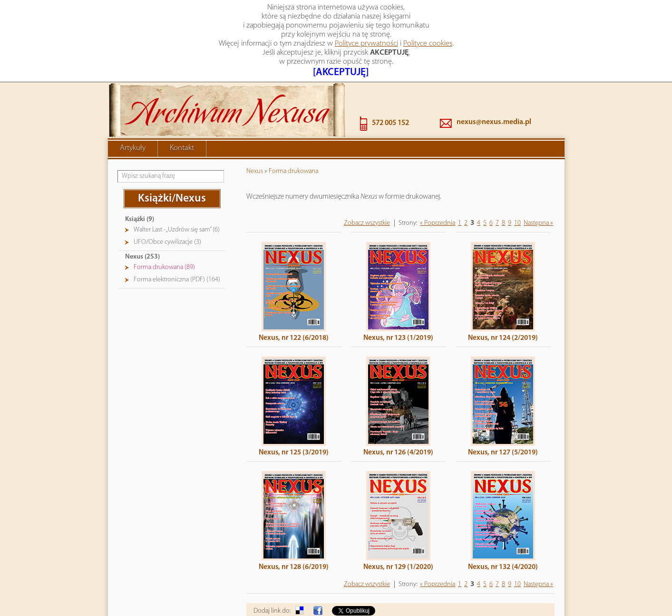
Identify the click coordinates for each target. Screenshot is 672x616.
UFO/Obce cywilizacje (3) (167, 201)
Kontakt (182, 107)
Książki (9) (140, 178)
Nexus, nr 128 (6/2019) (294, 526)
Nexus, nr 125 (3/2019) (294, 412)
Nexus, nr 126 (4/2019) (398, 412)
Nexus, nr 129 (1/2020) (398, 526)
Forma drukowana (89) (164, 226)
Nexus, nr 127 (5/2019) (503, 412)
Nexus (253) (142, 216)
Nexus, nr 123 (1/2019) (398, 297)
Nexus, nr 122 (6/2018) (294, 297)
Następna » (538, 182)
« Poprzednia (438, 182)
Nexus (255, 130)
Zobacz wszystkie (367, 182)
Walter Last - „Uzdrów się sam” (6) (177, 189)
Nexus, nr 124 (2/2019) (503, 297)
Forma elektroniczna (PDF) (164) (177, 239)
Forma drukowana (293, 130)
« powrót (515, 593)
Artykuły (133, 107)
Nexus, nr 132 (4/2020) (503, 526)
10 (517, 182)
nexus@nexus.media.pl (494, 81)
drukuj (546, 593)
